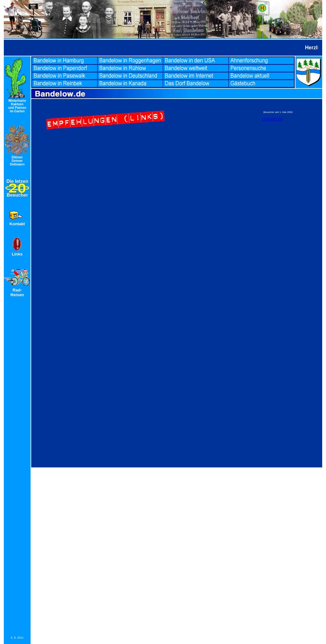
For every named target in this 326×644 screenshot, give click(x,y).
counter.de (273, 119)
